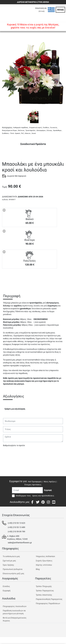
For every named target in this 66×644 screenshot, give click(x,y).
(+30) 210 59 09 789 (16, 532)
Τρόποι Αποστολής (44, 595)
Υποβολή (8, 453)
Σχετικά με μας (9, 561)
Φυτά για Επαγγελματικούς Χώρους (15, 619)
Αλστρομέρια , (41, 130)
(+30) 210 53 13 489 (16, 527)
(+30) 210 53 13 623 (16, 523)
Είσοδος (6, 586)
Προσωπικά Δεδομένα (13, 569)
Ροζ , (23, 133)
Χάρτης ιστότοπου (44, 565)
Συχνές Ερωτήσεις (44, 561)
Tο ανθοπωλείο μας (11, 556)
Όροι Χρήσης (8, 565)
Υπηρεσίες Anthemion (45, 556)
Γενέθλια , (46, 128)
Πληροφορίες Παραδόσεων (48, 603)
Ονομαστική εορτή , (36, 128)
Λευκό (34, 133)
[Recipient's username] (27, 490)
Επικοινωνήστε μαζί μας (14, 573)
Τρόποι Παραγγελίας (45, 591)
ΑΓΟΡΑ (30, 278)
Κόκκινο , (28, 133)
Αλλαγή (60, 10)
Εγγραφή (7, 591)
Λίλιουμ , (50, 130)
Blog (38, 569)
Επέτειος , (22, 130)
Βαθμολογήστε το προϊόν (14, 445)
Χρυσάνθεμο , (58, 130)
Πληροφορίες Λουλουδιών (15, 606)
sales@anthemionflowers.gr (20, 543)
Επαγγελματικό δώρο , (10, 130)
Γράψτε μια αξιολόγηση (15, 409)
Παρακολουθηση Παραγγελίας (49, 599)
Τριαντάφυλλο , (31, 130)
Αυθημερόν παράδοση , (21, 128)
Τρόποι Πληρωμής (44, 586)
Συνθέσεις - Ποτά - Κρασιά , (11, 133)
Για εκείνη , (54, 128)
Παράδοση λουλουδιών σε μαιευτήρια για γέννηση (14, 612)
